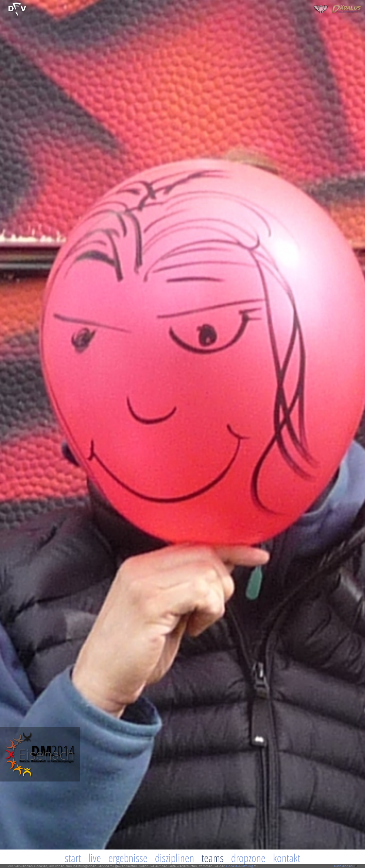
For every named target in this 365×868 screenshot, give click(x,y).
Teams (213, 858)
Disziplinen (175, 858)
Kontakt (287, 858)
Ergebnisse (128, 858)
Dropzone (248, 858)
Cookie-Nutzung (239, 866)
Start (73, 858)
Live (95, 858)
